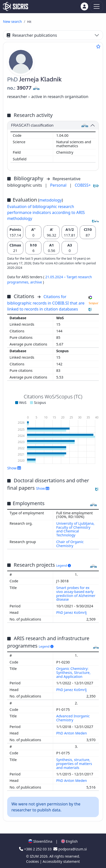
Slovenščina (40, 841)
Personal (59, 185)
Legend (63, 566)
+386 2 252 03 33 (36, 849)
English (69, 841)
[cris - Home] (16, 6)
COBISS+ (83, 185)
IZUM (35, 856)
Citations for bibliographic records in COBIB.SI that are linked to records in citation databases (46, 303)
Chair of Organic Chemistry (70, 544)
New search (12, 21)
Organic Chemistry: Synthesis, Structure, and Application (73, 673)
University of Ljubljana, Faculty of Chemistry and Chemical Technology (75, 529)
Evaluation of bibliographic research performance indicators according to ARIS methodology (46, 212)
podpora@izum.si (70, 849)
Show (14, 468)
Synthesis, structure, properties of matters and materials (74, 764)
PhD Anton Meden (72, 733)
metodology (51, 200)
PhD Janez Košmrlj (72, 612)
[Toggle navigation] (97, 7)
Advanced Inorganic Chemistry (73, 718)
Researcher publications (32, 35)
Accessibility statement (61, 861)
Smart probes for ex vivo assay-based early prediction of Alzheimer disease (76, 594)
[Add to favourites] (98, 46)
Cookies (33, 861)
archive (37, 282)
